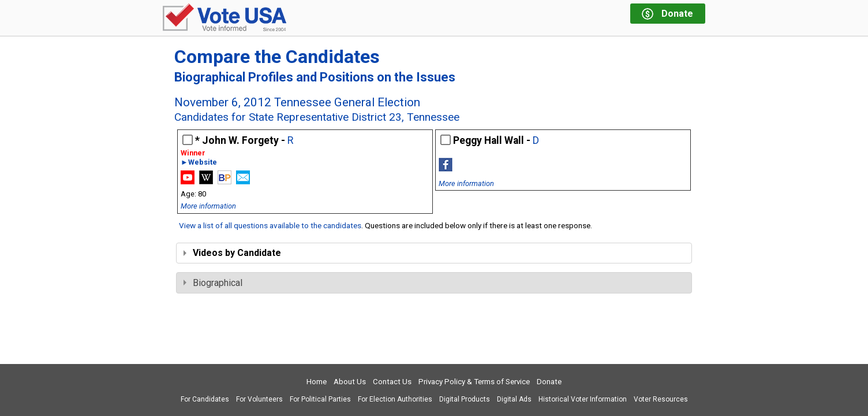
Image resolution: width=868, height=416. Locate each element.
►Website (199, 163)
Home (317, 382)
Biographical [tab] (213, 283)
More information (208, 206)
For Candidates (205, 399)
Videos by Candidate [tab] (232, 253)
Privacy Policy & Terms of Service (474, 382)
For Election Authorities (395, 399)
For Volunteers (259, 399)
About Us (350, 382)
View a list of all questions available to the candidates (270, 225)
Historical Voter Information (583, 399)
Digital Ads (514, 399)
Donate (549, 382)
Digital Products (465, 399)
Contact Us (392, 382)
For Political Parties (320, 399)
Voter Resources (661, 399)
